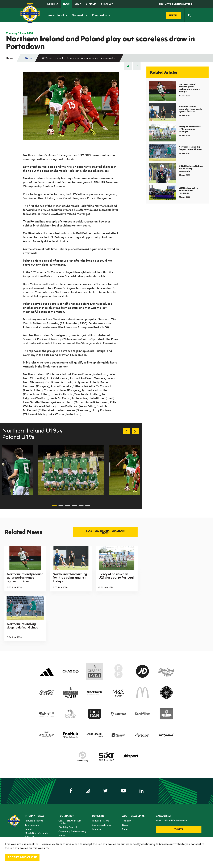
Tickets (179, 829)
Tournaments (32, 825)
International (57, 15)
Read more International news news (105, 532)
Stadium (91, 4)
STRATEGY (107, 4)
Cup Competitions (101, 825)
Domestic (80, 15)
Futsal (62, 835)
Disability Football (68, 827)
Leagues (96, 829)
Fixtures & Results (34, 821)
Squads (29, 829)
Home (9, 58)
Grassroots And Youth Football (70, 822)
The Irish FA (51, 4)
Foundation (101, 15)
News (66, 4)
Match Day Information (37, 833)
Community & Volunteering (72, 831)
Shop (78, 4)
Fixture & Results (101, 821)
